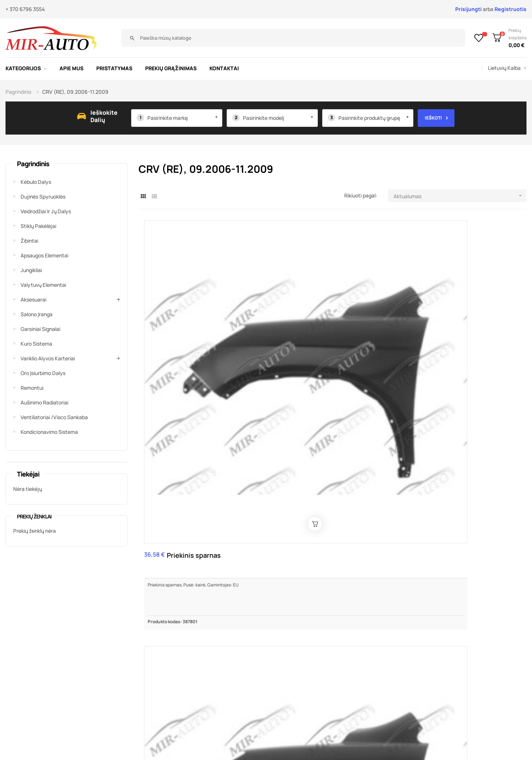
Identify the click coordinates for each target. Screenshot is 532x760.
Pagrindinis (33, 164)
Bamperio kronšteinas (182, 446)
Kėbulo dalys (36, 182)
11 (499, 562)
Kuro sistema (36, 344)
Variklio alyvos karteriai (48, 358)
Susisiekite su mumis (208, 645)
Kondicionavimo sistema (49, 432)
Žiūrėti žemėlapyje (386, 697)
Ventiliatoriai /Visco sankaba (54, 417)
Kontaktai (193, 668)
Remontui (32, 388)
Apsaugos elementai (44, 255)
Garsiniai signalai (40, 329)
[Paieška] (382, 38)
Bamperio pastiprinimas (317, 446)
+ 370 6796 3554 (25, 9)
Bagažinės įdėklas (506, 446)
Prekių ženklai (34, 516)
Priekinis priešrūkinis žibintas (444, 290)
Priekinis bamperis (311, 290)
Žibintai (29, 241)
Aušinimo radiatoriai (44, 402)
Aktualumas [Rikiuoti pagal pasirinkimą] (460, 196)
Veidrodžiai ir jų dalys (46, 211)
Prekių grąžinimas (204, 679)
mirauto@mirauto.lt (413, 670)
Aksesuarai (33, 299)
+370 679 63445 (431, 657)
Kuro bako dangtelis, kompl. (437, 446)
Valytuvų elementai (43, 285)
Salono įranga (37, 314)
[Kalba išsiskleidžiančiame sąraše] (507, 68)
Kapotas (376, 286)
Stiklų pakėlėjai (38, 226)
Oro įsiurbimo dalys (43, 373)
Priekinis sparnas (180, 290)
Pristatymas (197, 656)
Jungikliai (31, 270)
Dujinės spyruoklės (43, 197)
